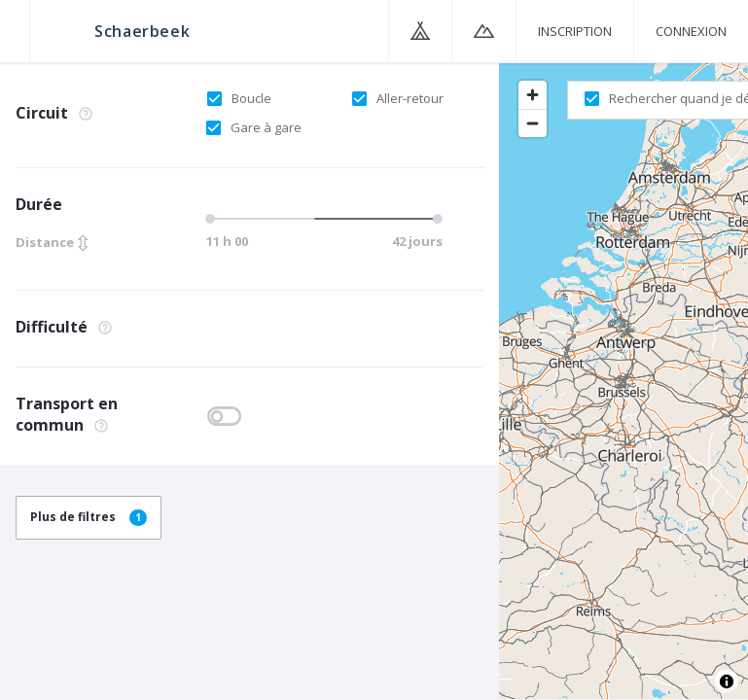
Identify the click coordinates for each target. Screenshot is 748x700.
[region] (623, 380)
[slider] (321, 219)
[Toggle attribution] (727, 682)
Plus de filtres (89, 517)
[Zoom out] (533, 123)
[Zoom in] (533, 95)
